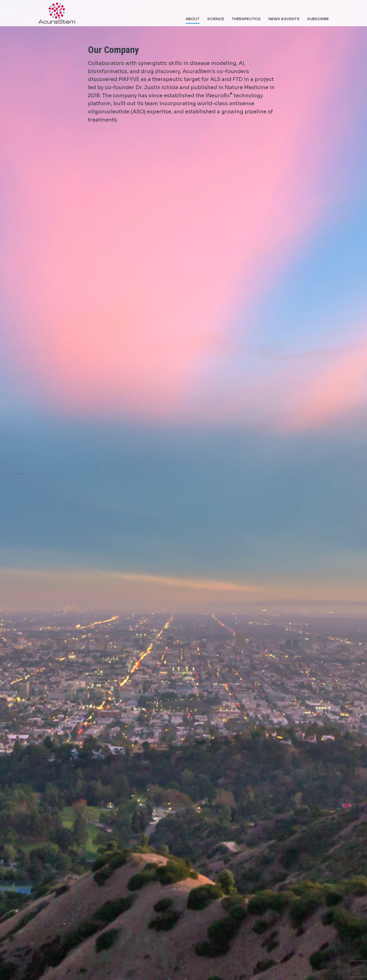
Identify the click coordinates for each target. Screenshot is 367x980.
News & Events (284, 19)
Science (216, 19)
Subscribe (318, 19)
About (193, 19)
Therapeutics (246, 19)
